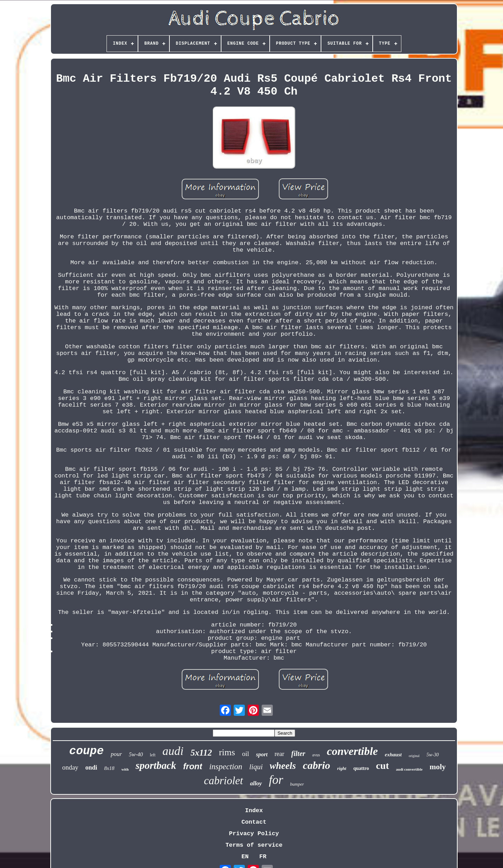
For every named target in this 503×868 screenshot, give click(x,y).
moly (438, 767)
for (276, 780)
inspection (226, 767)
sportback (156, 765)
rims (227, 752)
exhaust (393, 755)
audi (173, 751)
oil (246, 754)
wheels (283, 766)
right (342, 768)
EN (245, 857)
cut (382, 766)
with (125, 769)
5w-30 (433, 755)
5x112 (201, 753)
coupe (86, 751)
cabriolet (224, 781)
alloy (256, 783)
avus (316, 755)
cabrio (316, 765)
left (153, 755)
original (414, 756)
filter (298, 754)
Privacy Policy (254, 834)
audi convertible (409, 769)
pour (116, 754)
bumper (297, 784)
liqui (256, 767)
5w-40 (136, 754)
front (193, 766)
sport (262, 754)
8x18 (109, 768)
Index (254, 811)
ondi (91, 767)
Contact (254, 822)
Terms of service (254, 845)
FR (263, 857)
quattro (361, 768)
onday (70, 767)
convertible (352, 751)
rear (279, 754)
